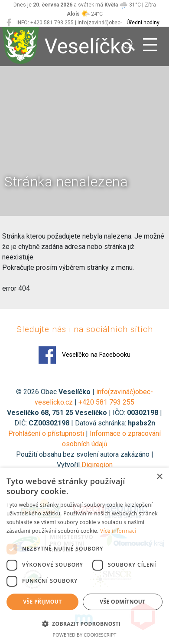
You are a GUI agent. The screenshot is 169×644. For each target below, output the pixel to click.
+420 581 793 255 (106, 402)
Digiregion (97, 465)
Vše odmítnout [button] (122, 602)
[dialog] (84, 556)
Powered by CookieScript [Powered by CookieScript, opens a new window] (85, 635)
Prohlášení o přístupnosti (46, 433)
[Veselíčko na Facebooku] (9, 23)
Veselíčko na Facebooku (84, 355)
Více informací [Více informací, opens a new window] (118, 531)
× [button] (159, 477)
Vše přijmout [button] (42, 602)
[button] (84, 624)
